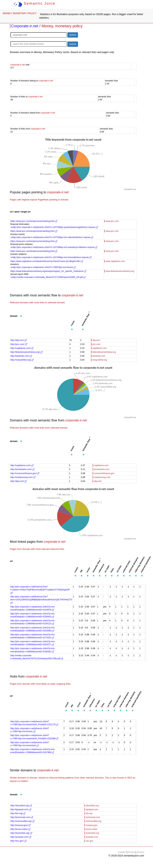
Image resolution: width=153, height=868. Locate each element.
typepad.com (92, 809)
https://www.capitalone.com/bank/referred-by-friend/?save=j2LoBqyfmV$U (47, 261)
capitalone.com (100, 348)
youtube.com (92, 837)
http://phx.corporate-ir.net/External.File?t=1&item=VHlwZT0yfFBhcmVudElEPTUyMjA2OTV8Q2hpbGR (40, 590)
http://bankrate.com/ (21, 356)
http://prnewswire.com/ (22, 469)
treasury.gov (92, 825)
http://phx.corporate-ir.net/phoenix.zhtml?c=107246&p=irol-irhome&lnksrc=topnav (52, 257)
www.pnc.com (112, 221)
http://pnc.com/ (19, 344)
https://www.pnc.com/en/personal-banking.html (34, 221)
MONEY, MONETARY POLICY (20, 13)
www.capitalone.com (115, 261)
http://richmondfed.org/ (22, 821)
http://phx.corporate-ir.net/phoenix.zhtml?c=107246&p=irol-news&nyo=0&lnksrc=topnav (55, 247)
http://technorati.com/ (22, 817)
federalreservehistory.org (104, 352)
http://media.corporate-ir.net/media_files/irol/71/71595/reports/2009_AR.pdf (49, 277)
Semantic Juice (34, 3)
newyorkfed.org (100, 360)
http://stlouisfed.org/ (21, 806)
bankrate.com (99, 356)
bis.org (89, 813)
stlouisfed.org (92, 806)
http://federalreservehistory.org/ (27, 352)
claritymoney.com (102, 477)
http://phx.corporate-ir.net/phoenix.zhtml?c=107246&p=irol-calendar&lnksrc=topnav (53, 237)
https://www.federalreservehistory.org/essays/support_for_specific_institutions (48, 271)
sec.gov (89, 841)
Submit (73, 35)
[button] (21, 316)
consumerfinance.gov (104, 473)
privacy (140, 852)
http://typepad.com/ (21, 809)
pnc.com (96, 344)
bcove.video (92, 829)
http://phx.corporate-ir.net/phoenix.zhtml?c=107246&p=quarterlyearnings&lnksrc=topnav (55, 227)
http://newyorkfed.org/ (22, 360)
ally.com (96, 340)
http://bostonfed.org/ (21, 833)
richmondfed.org (94, 821)
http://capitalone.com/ (22, 348)
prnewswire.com (102, 469)
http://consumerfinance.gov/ (25, 473)
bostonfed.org (92, 833)
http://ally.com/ (19, 340)
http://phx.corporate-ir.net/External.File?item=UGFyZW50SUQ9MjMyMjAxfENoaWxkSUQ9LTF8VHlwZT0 (41, 600)
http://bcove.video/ (21, 829)
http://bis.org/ (18, 813)
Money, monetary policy (62, 26)
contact (122, 852)
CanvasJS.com (130, 189)
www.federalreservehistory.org (120, 271)
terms (131, 852)
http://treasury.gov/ (21, 825)
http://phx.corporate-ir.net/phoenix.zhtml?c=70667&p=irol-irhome (44, 267)
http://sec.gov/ (18, 841)
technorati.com (93, 817)
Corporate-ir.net (25, 26)
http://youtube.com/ (21, 837)
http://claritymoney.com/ (23, 477)
